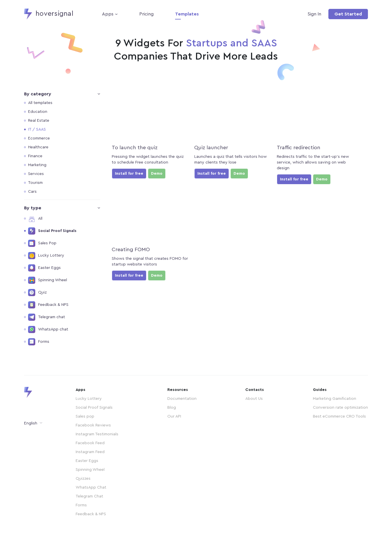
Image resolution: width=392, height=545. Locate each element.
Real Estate (39, 121)
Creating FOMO (131, 249)
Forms (81, 505)
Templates (187, 14)
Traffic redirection (299, 147)
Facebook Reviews (93, 425)
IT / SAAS (37, 129)
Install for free (129, 174)
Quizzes (83, 479)
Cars (32, 192)
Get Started (348, 14)
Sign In (314, 14)
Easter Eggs (87, 461)
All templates (40, 103)
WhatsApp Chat (91, 487)
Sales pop (85, 416)
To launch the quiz (135, 147)
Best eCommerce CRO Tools (339, 416)
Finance (35, 156)
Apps (108, 14)
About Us (254, 399)
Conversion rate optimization (340, 408)
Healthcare (38, 147)
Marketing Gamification (335, 399)
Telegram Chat (89, 496)
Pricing (146, 14)
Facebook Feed (90, 443)
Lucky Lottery (89, 399)
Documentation (182, 399)
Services (36, 174)
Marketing (37, 165)
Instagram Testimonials (97, 434)
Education (38, 112)
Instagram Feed (90, 452)
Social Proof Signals (94, 408)
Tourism (35, 183)
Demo (157, 174)
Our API (174, 416)
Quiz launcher (211, 147)
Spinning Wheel (90, 470)
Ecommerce (39, 138)
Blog (172, 408)
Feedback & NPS (91, 514)
